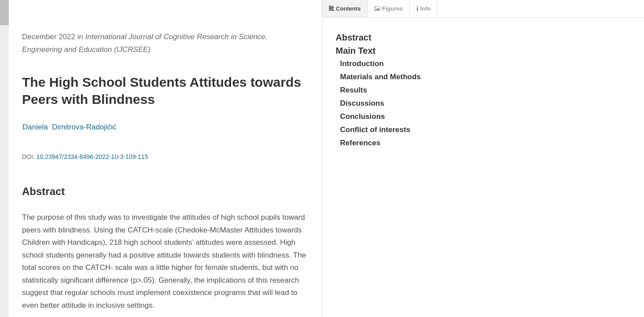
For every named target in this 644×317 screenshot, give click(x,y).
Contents (345, 9)
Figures (388, 9)
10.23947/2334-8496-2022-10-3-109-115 (92, 157)
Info (423, 9)
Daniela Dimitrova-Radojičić (70, 127)
